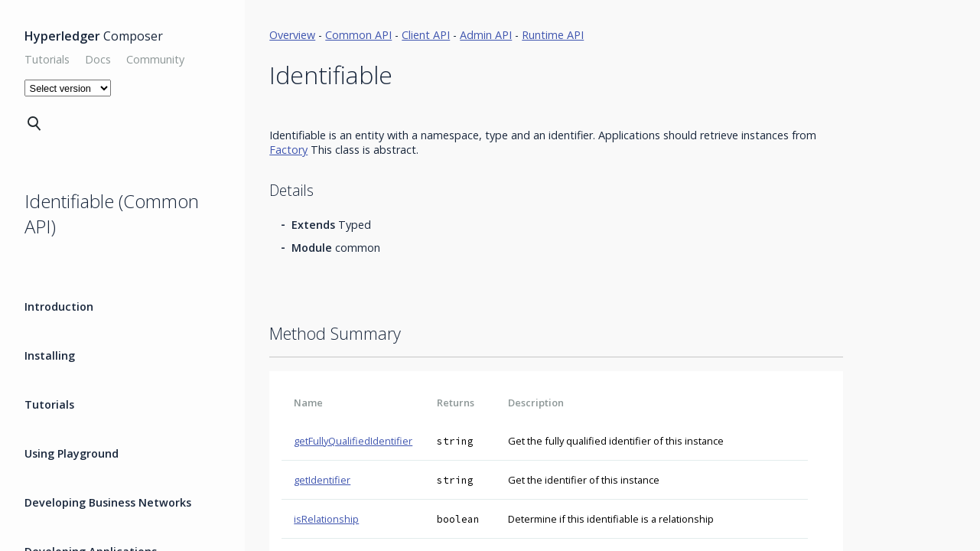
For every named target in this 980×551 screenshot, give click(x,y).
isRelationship (326, 519)
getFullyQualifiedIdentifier (353, 441)
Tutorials (47, 59)
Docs (98, 59)
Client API (426, 35)
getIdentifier (322, 480)
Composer (94, 36)
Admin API (486, 35)
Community (155, 59)
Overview (292, 35)
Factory (288, 150)
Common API (358, 35)
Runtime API (553, 35)
